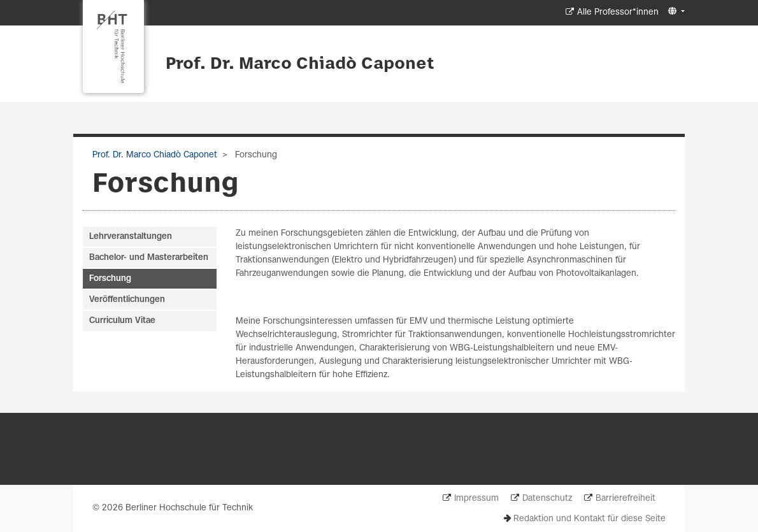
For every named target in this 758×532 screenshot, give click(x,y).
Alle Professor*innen (618, 12)
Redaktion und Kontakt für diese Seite (590, 519)
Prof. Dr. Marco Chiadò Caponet (300, 64)
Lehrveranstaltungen (131, 237)
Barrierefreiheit (626, 499)
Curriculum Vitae (122, 321)
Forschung (110, 279)
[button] (675, 12)
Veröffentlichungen (127, 300)
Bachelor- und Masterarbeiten (149, 258)
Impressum (476, 499)
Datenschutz (547, 499)
